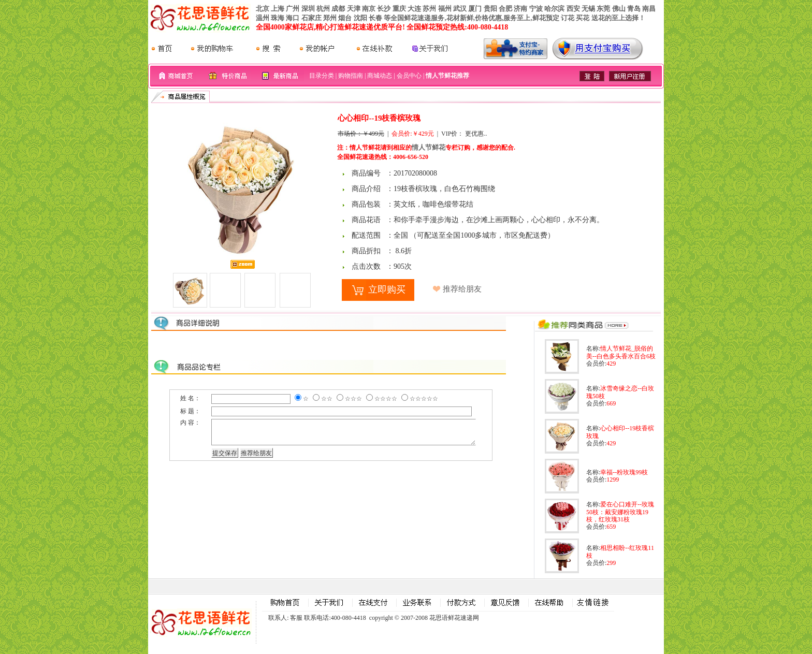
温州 (263, 18)
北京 (263, 9)
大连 (414, 9)
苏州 (429, 9)
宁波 (536, 9)
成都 (338, 9)
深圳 (308, 9)
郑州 (330, 18)
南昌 (649, 9)
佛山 (619, 9)
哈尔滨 (554, 9)
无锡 (588, 9)
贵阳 (490, 9)
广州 (293, 9)
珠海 (278, 18)
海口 (293, 18)
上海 (278, 9)
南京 (369, 9)
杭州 (323, 9)
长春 (375, 18)
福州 (445, 9)
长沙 (384, 9)
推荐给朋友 (462, 289)
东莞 (603, 9)
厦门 (475, 9)
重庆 (399, 9)
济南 (520, 9)
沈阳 (360, 18)
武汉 (460, 9)
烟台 (345, 18)
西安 (573, 9)
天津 (354, 9)
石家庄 (311, 18)
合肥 (505, 9)
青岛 (634, 9)
